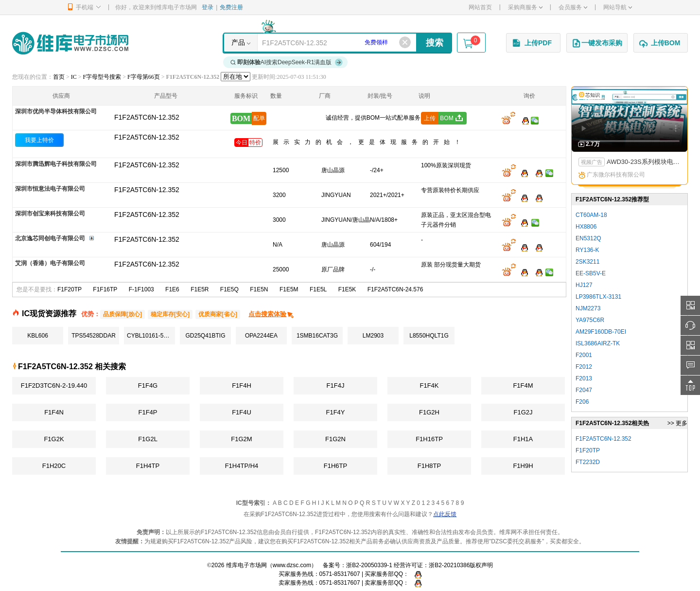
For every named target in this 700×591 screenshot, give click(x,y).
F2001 (584, 355)
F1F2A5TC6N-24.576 (395, 289)
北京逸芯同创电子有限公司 (50, 238)
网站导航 (618, 7)
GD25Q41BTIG (205, 336)
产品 (238, 42)
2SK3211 (587, 262)
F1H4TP (148, 466)
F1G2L (148, 439)
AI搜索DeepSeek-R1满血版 (287, 62)
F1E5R (200, 289)
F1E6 (172, 289)
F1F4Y (335, 412)
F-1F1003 (141, 289)
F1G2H (429, 412)
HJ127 (584, 285)
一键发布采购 (597, 43)
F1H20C (54, 466)
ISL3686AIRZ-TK (598, 343)
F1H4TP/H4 (242, 466)
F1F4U (242, 412)
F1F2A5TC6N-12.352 (147, 137)
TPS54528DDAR (94, 336)
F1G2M (241, 439)
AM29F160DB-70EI (601, 332)
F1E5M (289, 289)
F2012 (584, 367)
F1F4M (523, 385)
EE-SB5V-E (591, 273)
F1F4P (148, 412)
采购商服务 (525, 7)
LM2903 (373, 336)
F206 (582, 402)
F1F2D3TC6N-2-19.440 (54, 385)
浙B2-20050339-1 (369, 565)
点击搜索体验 (271, 314)
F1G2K (54, 439)
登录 (208, 7)
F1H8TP (429, 466)
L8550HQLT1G (429, 336)
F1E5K (347, 289)
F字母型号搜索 (102, 77)
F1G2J (523, 412)
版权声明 (481, 565)
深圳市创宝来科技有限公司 (50, 214)
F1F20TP (70, 289)
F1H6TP (335, 466)
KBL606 (38, 336)
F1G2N (335, 439)
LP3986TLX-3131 (598, 297)
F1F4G (148, 385)
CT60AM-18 (591, 215)
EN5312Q (588, 238)
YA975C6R (590, 320)
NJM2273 (588, 308)
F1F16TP (105, 289)
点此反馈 (445, 514)
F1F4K (429, 385)
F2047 (584, 390)
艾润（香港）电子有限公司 (50, 263)
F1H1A (523, 439)
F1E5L (318, 289)
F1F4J (336, 385)
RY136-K (587, 250)
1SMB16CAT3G (317, 336)
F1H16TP (429, 439)
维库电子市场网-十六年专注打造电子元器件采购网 (70, 43)
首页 (59, 77)
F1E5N (259, 289)
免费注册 (231, 7)
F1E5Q (229, 289)
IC (74, 77)
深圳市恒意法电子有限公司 (50, 189)
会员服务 (573, 7)
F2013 (584, 378)
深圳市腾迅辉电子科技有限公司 (56, 164)
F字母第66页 (144, 77)
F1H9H (523, 466)
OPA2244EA (261, 336)
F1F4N (54, 412)
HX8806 (586, 227)
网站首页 (480, 7)
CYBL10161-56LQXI (151, 336)
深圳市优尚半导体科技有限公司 (56, 111)
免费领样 (376, 42)
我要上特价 (39, 140)
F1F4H (242, 385)
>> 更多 (677, 423)
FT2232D (588, 462)
